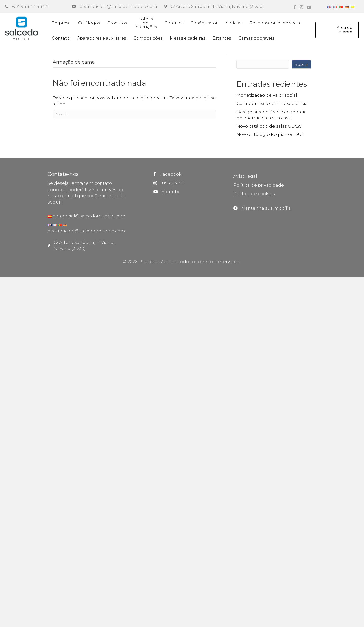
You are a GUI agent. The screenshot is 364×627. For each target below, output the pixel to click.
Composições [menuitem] (148, 38)
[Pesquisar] (134, 114)
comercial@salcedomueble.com (89, 216)
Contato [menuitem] (61, 38)
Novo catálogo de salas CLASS (269, 126)
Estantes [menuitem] (222, 38)
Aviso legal (245, 176)
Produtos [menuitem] (117, 23)
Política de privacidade (259, 185)
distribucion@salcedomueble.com (86, 231)
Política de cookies (254, 194)
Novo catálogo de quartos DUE (270, 134)
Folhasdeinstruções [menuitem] (146, 23)
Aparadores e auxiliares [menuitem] (102, 38)
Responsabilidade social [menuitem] (276, 23)
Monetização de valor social (267, 95)
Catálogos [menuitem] (89, 23)
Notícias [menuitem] (234, 23)
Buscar (301, 64)
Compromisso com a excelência (272, 103)
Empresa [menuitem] (61, 23)
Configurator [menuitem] (204, 23)
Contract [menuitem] (174, 23)
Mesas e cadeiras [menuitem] (187, 38)
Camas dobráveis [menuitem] (256, 38)
